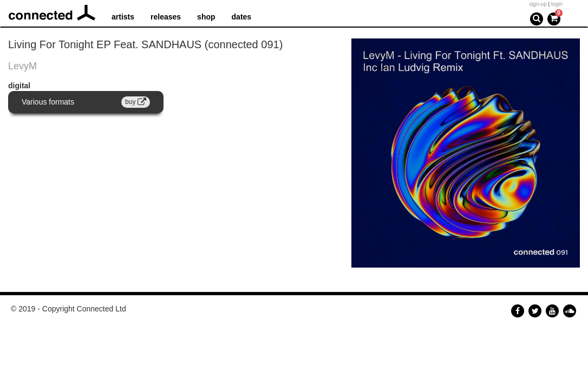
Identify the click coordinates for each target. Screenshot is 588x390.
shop (206, 17)
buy (136, 102)
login (557, 4)
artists (123, 17)
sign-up (538, 4)
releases (166, 17)
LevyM (22, 66)
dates (242, 17)
